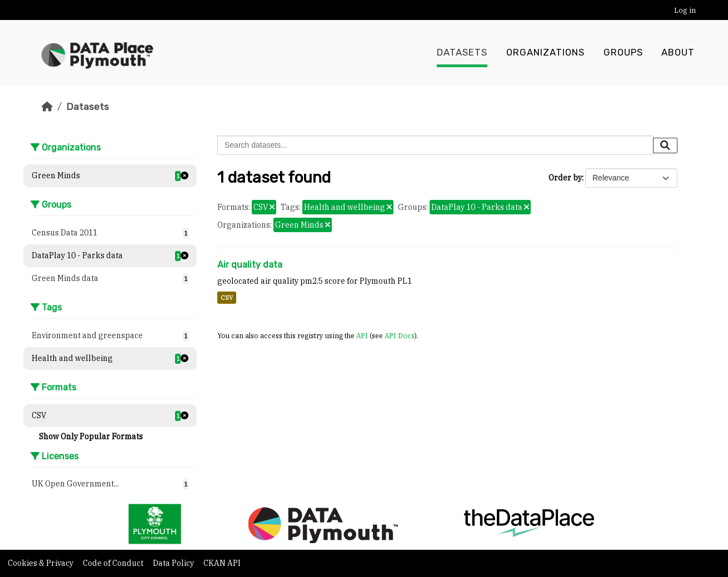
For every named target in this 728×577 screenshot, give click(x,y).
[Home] (47, 107)
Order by (565, 178)
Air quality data (250, 265)
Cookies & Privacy (41, 563)
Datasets (462, 53)
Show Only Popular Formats (91, 436)
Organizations (545, 53)
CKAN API (222, 563)
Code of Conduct (114, 563)
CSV (227, 298)
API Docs (400, 335)
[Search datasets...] (435, 145)
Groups (623, 53)
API (362, 335)
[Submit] (665, 145)
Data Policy (174, 563)
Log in (685, 10)
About (678, 53)
